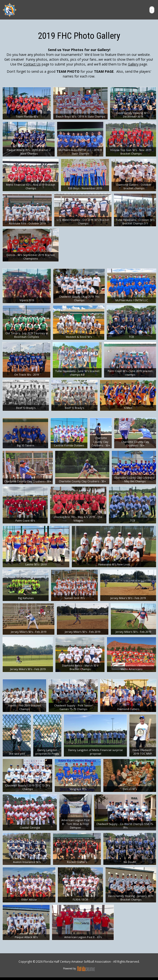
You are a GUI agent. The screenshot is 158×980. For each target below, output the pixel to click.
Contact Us (32, 64)
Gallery (133, 64)
